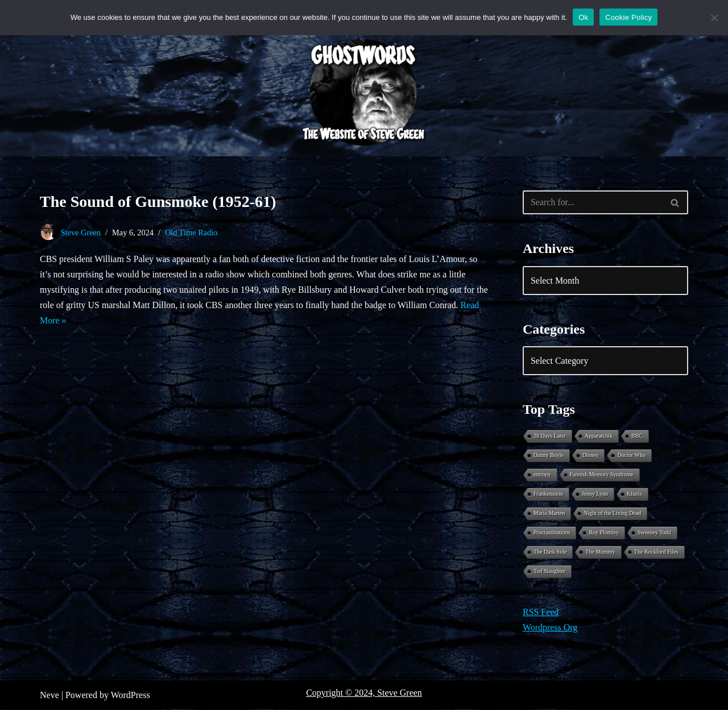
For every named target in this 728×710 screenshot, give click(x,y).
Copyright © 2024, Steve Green (364, 693)
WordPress (131, 696)
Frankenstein (548, 494)
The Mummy (600, 552)
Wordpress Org (550, 628)
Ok (583, 17)
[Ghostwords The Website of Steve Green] (364, 93)
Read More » (64, 320)
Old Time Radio (192, 232)
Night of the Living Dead (612, 514)
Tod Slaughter (549, 572)
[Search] (593, 202)
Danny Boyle (549, 456)
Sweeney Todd (654, 533)
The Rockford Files (656, 552)
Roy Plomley (604, 533)
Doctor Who (631, 456)
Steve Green (81, 232)
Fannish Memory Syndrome (602, 475)
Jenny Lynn (595, 494)
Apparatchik (599, 436)
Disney (590, 456)
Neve (49, 696)
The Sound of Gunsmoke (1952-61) (158, 202)
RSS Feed (541, 613)
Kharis (634, 494)
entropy (542, 475)
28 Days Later (550, 436)
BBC (637, 436)
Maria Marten (549, 514)
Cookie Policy (628, 17)
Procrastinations (552, 533)
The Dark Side (550, 552)
